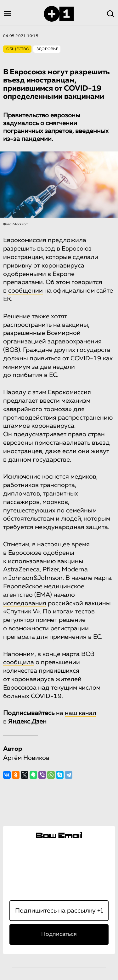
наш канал (81, 713)
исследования (25, 603)
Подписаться (59, 934)
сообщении (25, 291)
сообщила (19, 662)
